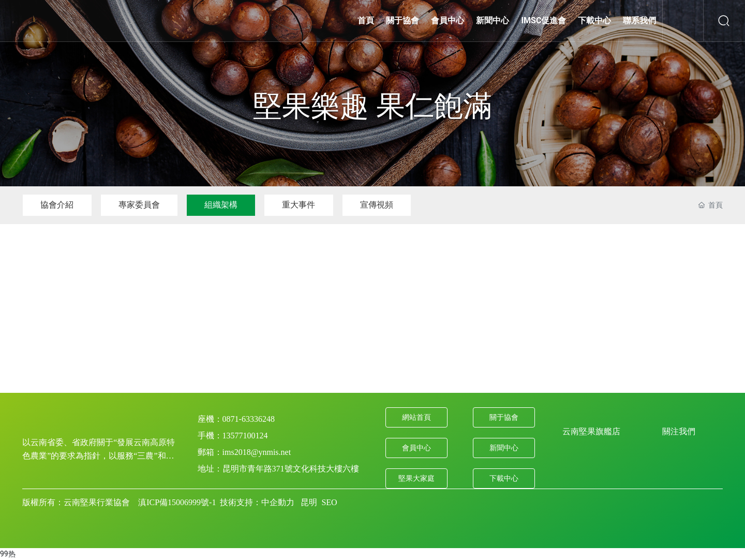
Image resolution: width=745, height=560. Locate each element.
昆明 (309, 502)
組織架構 (223, 205)
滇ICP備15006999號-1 (177, 502)
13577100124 (245, 436)
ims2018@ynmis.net (257, 452)
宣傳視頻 (380, 205)
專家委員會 (140, 205)
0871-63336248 (249, 419)
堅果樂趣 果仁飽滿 (373, 106)
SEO (329, 502)
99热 (8, 554)
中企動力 (278, 502)
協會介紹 (57, 205)
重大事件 (302, 205)
